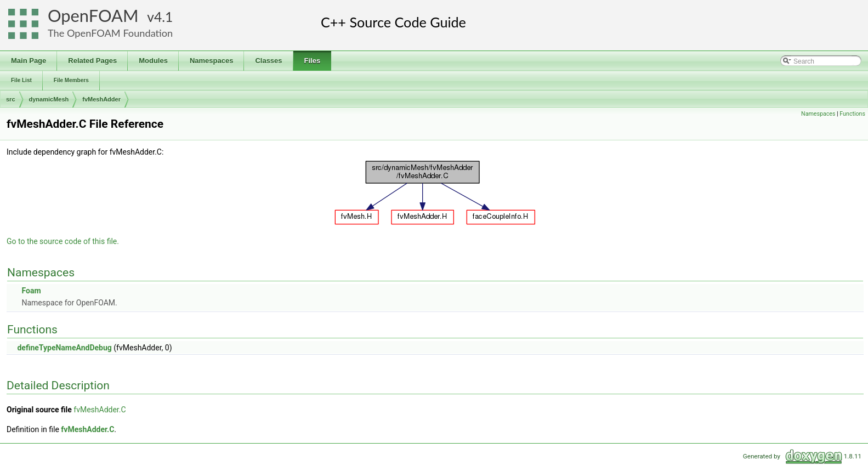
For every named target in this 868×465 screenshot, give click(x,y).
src (11, 99)
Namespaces (818, 114)
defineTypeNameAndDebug (64, 348)
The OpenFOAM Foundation (110, 33)
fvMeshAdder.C (100, 410)
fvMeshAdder (101, 99)
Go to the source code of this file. (63, 241)
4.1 (163, 17)
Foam (31, 291)
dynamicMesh (49, 99)
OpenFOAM (93, 16)
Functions (852, 114)
